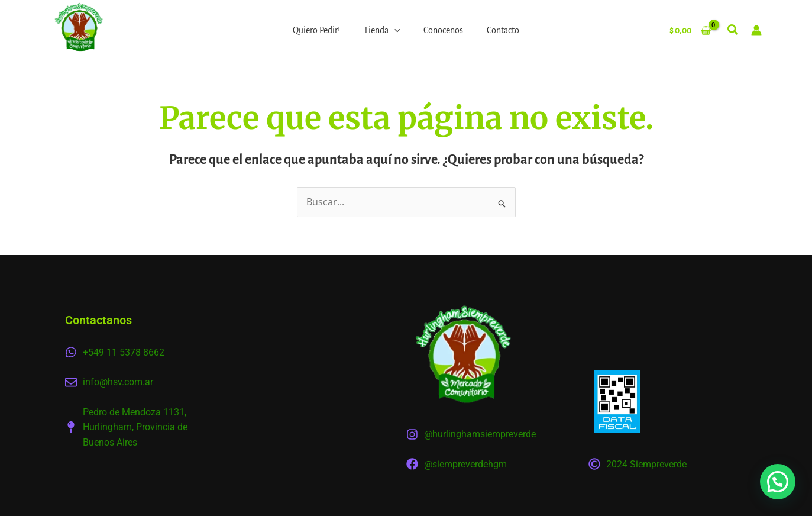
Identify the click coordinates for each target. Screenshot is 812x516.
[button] (733, 32)
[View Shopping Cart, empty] (690, 30)
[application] (394, 30)
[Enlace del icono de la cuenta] (756, 30)
